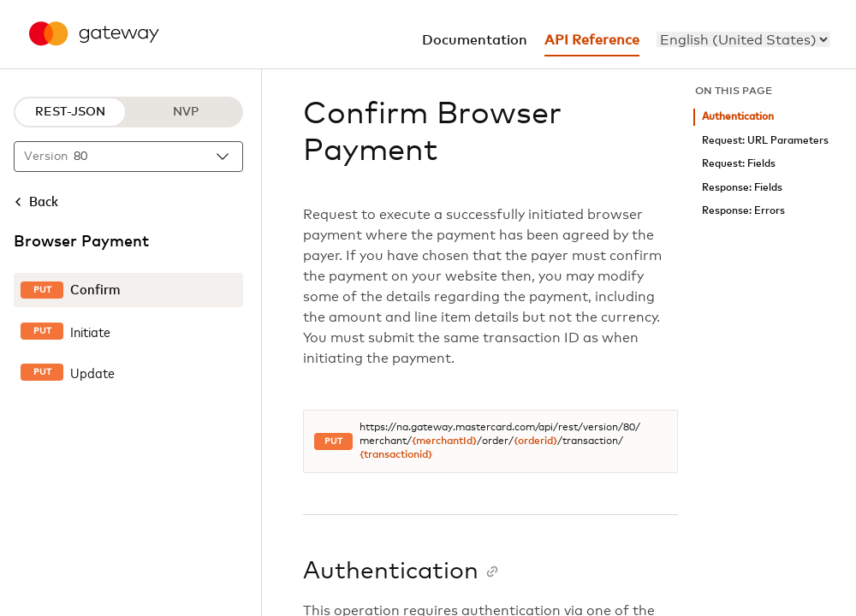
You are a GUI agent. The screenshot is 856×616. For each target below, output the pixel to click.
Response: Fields (742, 188)
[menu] (743, 39)
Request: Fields (739, 164)
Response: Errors (743, 211)
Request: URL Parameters (765, 141)
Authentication (738, 117)
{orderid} (535, 441)
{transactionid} (396, 455)
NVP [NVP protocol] (186, 112)
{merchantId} (444, 441)
